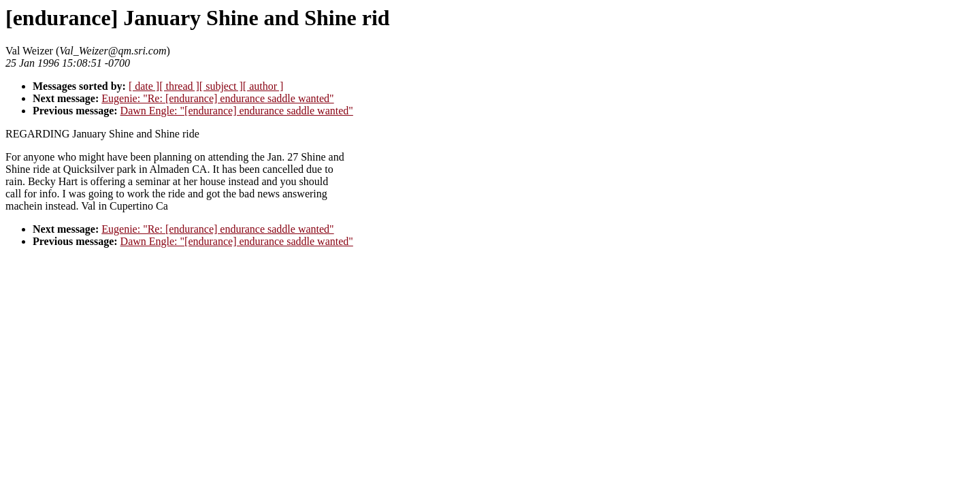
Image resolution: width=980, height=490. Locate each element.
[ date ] (144, 86)
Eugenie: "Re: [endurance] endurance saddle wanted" (217, 98)
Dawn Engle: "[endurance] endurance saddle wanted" (237, 111)
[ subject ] (221, 86)
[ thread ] (179, 86)
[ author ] (263, 86)
